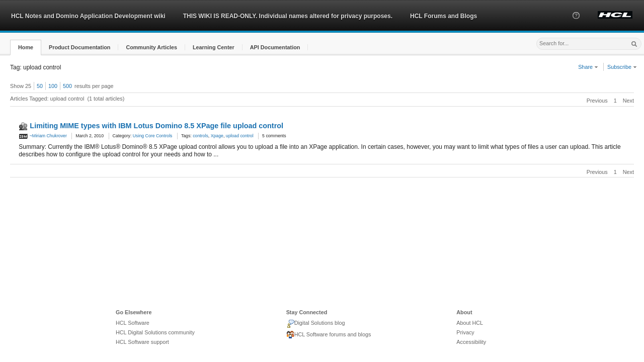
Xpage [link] (217, 136)
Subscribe (622, 67)
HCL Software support (142, 342)
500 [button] (67, 86)
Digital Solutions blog (316, 324)
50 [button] (40, 86)
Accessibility (471, 342)
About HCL (470, 323)
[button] (576, 25)
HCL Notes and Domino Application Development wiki (88, 16)
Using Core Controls (153, 136)
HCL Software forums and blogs (329, 335)
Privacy (465, 332)
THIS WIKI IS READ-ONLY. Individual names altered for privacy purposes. (288, 16)
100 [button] (53, 86)
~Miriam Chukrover (43, 136)
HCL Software (133, 323)
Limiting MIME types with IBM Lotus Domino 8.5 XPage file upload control (156, 126)
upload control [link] (240, 136)
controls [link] (200, 136)
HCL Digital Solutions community (155, 332)
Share (588, 67)
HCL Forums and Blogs (444, 16)
